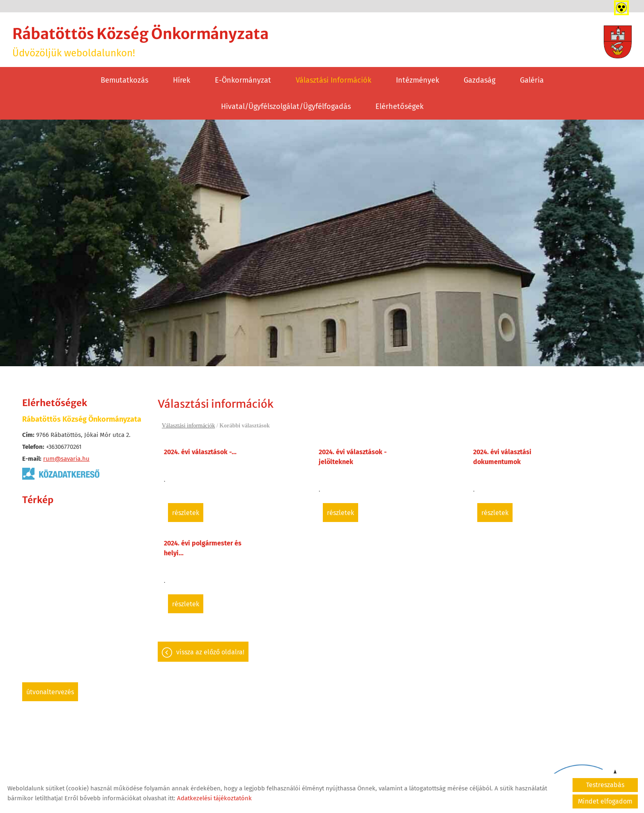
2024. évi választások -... (200, 452)
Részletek (186, 513)
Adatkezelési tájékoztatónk (214, 798)
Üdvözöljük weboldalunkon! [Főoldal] (140, 42)
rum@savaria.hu (66, 459)
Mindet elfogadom (605, 801)
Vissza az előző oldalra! (210, 652)
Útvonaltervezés (50, 692)
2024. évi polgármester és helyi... (203, 548)
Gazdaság (480, 80)
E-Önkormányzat (243, 80)
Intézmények (417, 80)
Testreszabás (605, 785)
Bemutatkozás (124, 80)
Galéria (532, 80)
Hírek (182, 80)
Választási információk (333, 80)
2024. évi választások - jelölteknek (353, 457)
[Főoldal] (618, 42)
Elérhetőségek (399, 106)
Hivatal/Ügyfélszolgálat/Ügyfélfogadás (286, 106)
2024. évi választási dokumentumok (502, 457)
